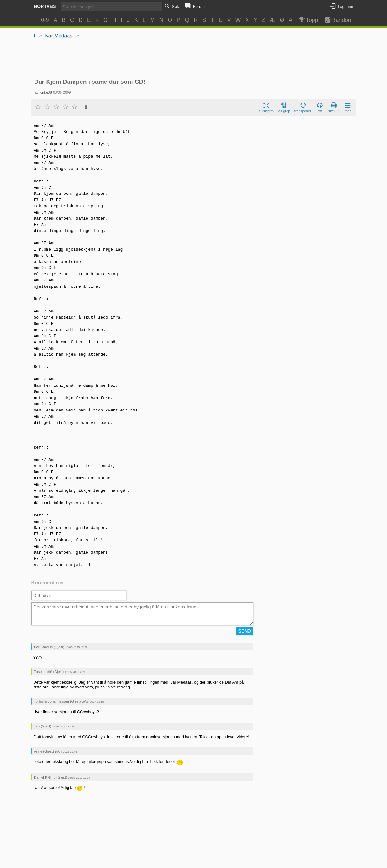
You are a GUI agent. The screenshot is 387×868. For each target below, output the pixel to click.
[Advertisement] (193, 59)
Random (335, 20)
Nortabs (45, 6)
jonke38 (46, 92)
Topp (308, 20)
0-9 (45, 20)
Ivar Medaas (58, 36)
